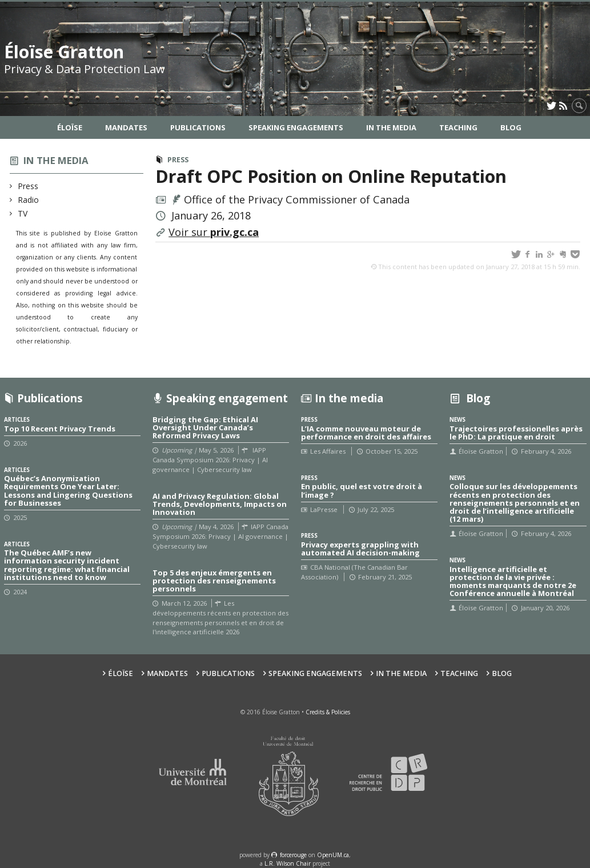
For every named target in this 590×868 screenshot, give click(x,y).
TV (23, 213)
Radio (29, 200)
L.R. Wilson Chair (288, 863)
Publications (198, 127)
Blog (511, 127)
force (293, 855)
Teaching (458, 127)
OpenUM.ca (333, 855)
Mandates (126, 127)
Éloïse (70, 127)
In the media (56, 160)
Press (28, 186)
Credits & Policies (328, 712)
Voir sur (214, 232)
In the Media (391, 127)
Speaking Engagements (296, 127)
